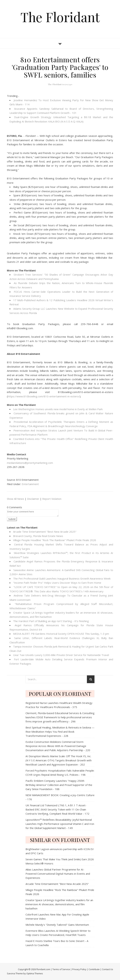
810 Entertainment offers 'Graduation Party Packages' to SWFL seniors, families (60, 67)
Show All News (16, 499)
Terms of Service (61, 969)
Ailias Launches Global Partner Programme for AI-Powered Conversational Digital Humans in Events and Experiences (58, 874)
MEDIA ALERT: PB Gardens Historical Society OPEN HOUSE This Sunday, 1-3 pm (61, 634)
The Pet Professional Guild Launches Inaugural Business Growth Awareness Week (62, 578)
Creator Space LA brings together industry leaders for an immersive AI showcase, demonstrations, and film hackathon (59, 904)
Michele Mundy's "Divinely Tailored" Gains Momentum (57, 925)
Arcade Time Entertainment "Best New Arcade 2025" (45, 532)
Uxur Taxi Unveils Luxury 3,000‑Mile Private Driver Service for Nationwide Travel (61, 655)
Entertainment (30, 484)
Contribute (94, 969)
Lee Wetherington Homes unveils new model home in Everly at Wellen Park (58, 409)
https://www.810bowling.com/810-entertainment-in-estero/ (44, 396)
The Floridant (60, 17)
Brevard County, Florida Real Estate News (38, 536)
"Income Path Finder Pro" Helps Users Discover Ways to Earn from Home (57, 583)
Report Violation (52, 499)
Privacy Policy (79, 969)
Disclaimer (33, 499)
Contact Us (108, 969)
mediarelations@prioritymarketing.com (30, 463)
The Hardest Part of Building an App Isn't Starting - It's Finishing (51, 621)
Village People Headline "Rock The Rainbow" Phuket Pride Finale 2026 (55, 540)
